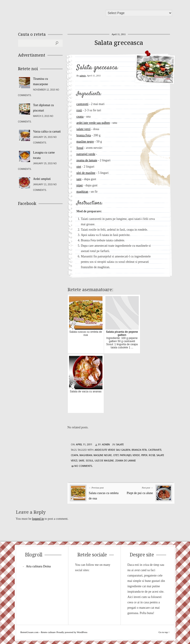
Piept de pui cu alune (140, 493)
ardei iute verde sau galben (93, 123)
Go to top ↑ (164, 632)
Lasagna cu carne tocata (44, 155)
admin (83, 76)
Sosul (80, 148)
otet (79, 167)
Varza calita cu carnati (47, 132)
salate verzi (83, 129)
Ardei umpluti (42, 179)
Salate (120, 445)
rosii (79, 110)
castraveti (82, 104)
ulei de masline (86, 173)
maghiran (82, 192)
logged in (38, 519)
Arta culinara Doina (38, 566)
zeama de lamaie (87, 160)
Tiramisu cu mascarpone (41, 81)
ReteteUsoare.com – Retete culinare (50, 14)
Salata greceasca (119, 43)
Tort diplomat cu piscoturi (44, 108)
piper (80, 185)
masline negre (85, 142)
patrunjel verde (86, 154)
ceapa (80, 117)
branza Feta (84, 135)
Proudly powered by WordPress (72, 632)
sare (79, 179)
